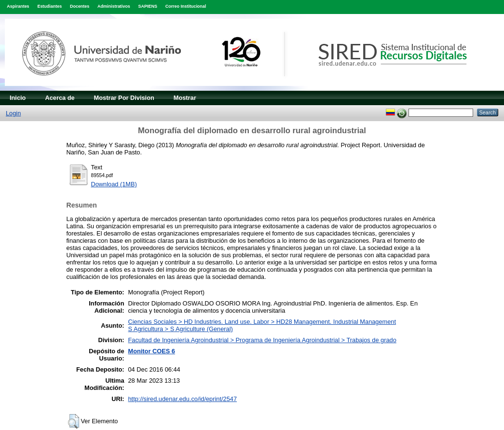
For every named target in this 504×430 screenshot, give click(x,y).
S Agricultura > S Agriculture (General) (181, 329)
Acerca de (60, 98)
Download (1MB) (114, 184)
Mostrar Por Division (124, 98)
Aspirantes (18, 6)
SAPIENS (148, 6)
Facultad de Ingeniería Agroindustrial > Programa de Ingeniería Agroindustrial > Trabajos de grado (262, 340)
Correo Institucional (186, 6)
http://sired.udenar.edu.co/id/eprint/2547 (183, 399)
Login (13, 113)
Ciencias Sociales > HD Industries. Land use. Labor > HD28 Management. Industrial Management (262, 322)
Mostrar (185, 98)
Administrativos (114, 6)
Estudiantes (49, 6)
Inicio (18, 98)
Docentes (80, 6)
